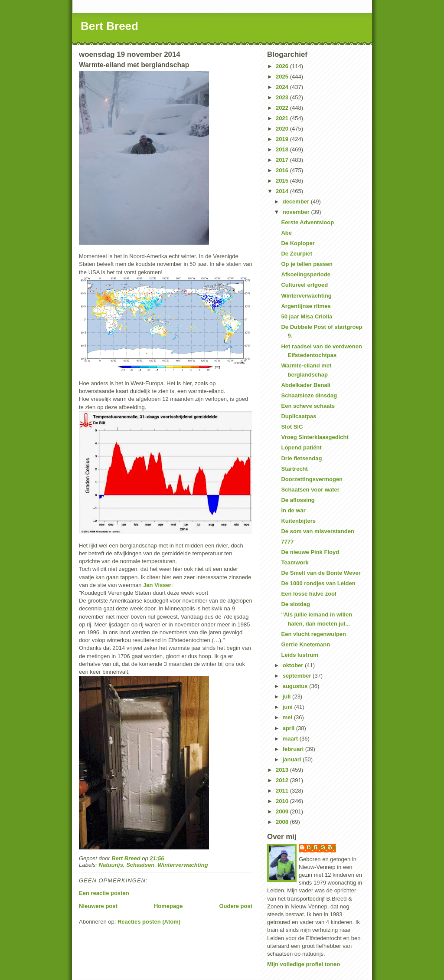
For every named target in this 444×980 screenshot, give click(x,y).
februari (294, 749)
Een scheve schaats (308, 406)
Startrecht (294, 469)
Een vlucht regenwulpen (313, 634)
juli (287, 696)
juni (289, 707)
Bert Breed (109, 26)
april (289, 728)
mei (288, 717)
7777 (287, 542)
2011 (283, 791)
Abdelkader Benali (305, 385)
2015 (283, 181)
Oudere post (236, 906)
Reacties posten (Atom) (149, 922)
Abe (286, 233)
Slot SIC (292, 427)
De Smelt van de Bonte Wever (321, 573)
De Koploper (298, 243)
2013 (283, 770)
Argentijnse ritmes (306, 306)
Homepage (168, 906)
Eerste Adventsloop (307, 222)
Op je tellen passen (307, 264)
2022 (283, 108)
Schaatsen (140, 865)
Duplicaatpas (299, 416)
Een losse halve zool (309, 594)
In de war (293, 510)
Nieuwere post (98, 906)
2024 (283, 87)
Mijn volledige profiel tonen (304, 964)
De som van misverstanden (317, 531)
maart (291, 739)
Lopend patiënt (301, 447)
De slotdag (295, 604)
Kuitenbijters (298, 521)
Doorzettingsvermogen (312, 479)
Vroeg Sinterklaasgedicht (315, 437)
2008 (283, 822)
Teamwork (295, 562)
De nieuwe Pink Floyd (310, 552)
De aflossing (298, 500)
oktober (294, 665)
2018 (283, 149)
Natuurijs (111, 865)
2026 (283, 66)
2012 (283, 780)
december (297, 202)
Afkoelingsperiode (305, 274)
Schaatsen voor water (310, 490)
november (297, 212)
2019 (283, 139)
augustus (296, 686)
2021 (283, 118)
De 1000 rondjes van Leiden (318, 583)
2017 (283, 160)
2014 (283, 191)
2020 (283, 129)
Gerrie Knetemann (305, 644)
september (298, 676)
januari (293, 759)
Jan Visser (157, 585)
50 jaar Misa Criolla (307, 316)
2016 (283, 170)
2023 (283, 97)
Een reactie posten (104, 893)
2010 (283, 801)
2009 (283, 811)
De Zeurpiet (297, 254)
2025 (283, 77)
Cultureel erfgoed (304, 285)
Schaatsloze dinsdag (309, 395)
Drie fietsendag (301, 458)
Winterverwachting (183, 865)
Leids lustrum (299, 655)
